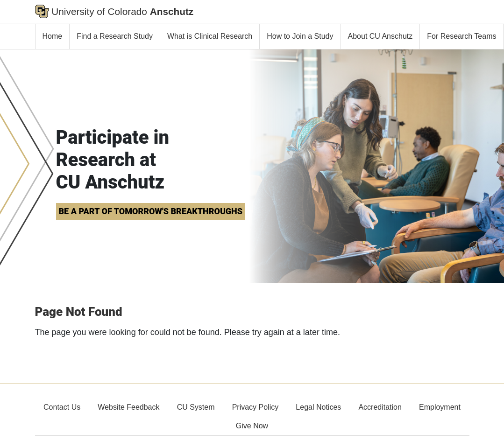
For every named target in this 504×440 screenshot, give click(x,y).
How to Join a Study (300, 36)
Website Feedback (128, 407)
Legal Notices (318, 407)
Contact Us (62, 407)
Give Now (252, 426)
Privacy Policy (256, 407)
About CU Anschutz (380, 36)
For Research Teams (461, 36)
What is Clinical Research (210, 36)
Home (53, 36)
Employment (440, 407)
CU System (196, 407)
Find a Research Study (115, 36)
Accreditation (380, 407)
